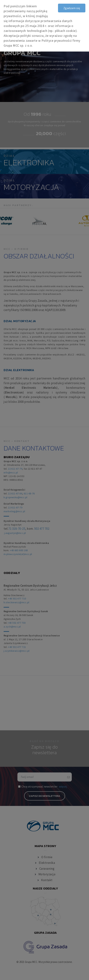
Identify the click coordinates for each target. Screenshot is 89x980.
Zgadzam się (72, 8)
